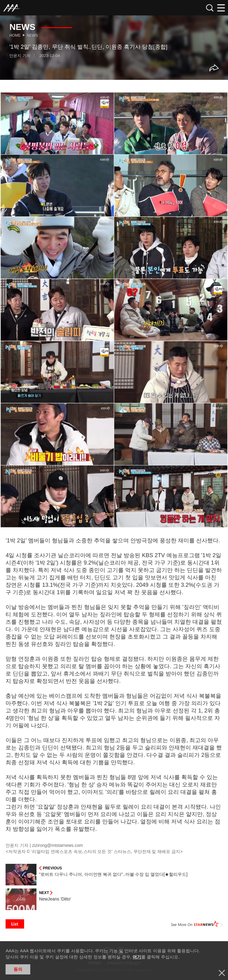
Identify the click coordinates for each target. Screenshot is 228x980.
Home (15, 35)
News (32, 35)
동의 (18, 969)
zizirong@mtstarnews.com (57, 845)
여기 (137, 957)
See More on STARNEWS (197, 924)
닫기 (222, 973)
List (15, 924)
